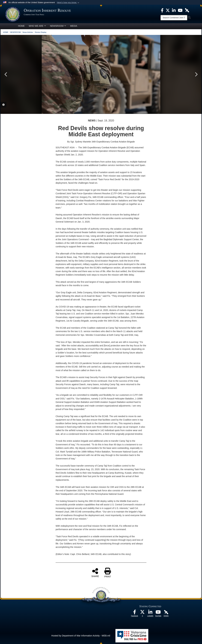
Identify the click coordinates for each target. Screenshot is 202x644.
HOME (21, 26)
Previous (6, 74)
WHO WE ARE (37, 26)
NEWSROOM (58, 26)
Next (196, 74)
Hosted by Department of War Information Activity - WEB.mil (81, 636)
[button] (68, 3)
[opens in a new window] (135, 613)
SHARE (95, 573)
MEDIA (74, 26)
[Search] (174, 18)
